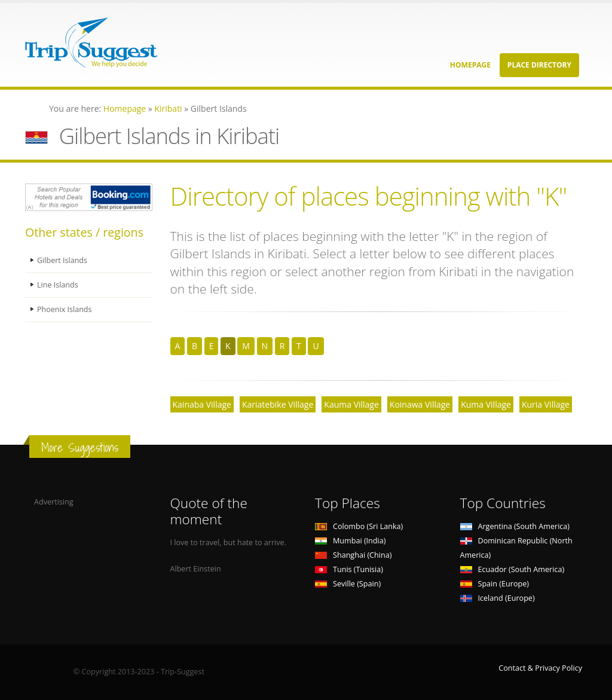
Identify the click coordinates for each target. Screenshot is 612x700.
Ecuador (512, 569)
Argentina (515, 526)
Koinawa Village (420, 404)
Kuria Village (546, 404)
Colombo (359, 526)
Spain (495, 584)
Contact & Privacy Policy (540, 668)
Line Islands (58, 285)
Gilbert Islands (62, 260)
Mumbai (350, 541)
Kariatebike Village (278, 404)
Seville (348, 584)
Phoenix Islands (65, 309)
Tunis (349, 569)
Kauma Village (351, 404)
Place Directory (539, 65)
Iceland (498, 598)
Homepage (470, 65)
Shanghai (353, 555)
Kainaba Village (202, 404)
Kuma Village (486, 404)
